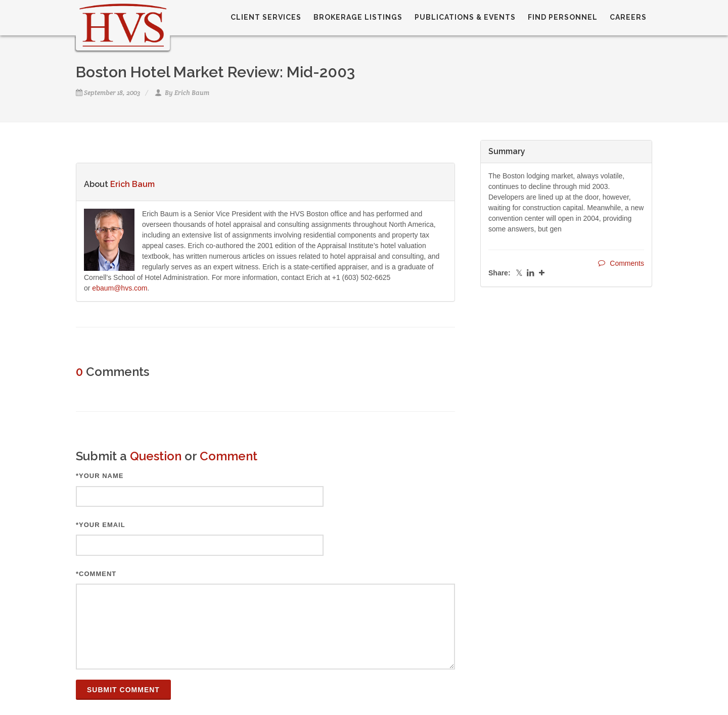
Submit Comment (123, 690)
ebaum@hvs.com (120, 288)
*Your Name (100, 476)
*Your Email (101, 525)
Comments (621, 263)
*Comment (96, 574)
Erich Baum (192, 93)
